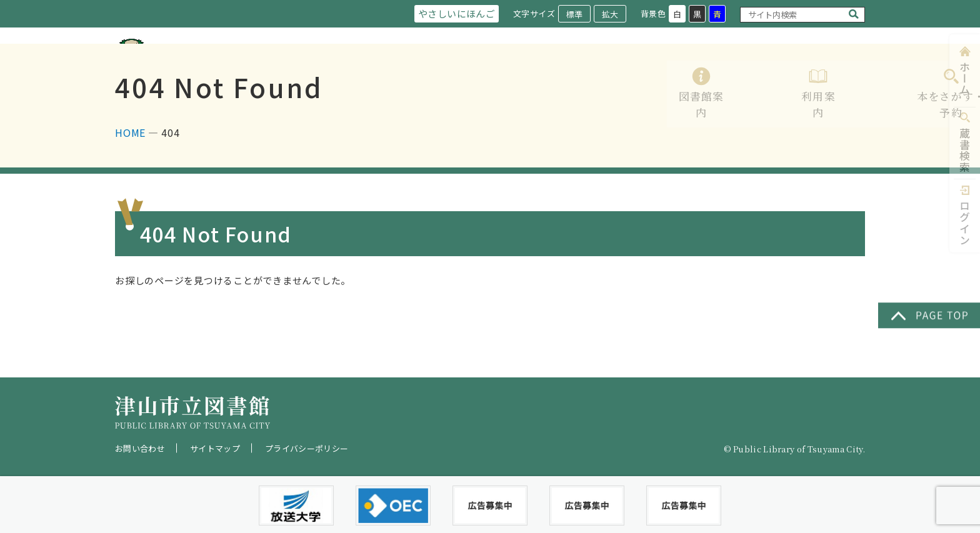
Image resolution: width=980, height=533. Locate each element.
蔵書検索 (965, 150)
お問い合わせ (140, 448)
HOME (130, 183)
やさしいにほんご (454, 13)
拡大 (609, 14)
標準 (574, 14)
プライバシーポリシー (307, 448)
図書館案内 (465, 70)
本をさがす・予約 (622, 70)
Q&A (853, 70)
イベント (795, 70)
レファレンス (719, 70)
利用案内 (536, 70)
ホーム (965, 78)
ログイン (965, 223)
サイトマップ (215, 448)
